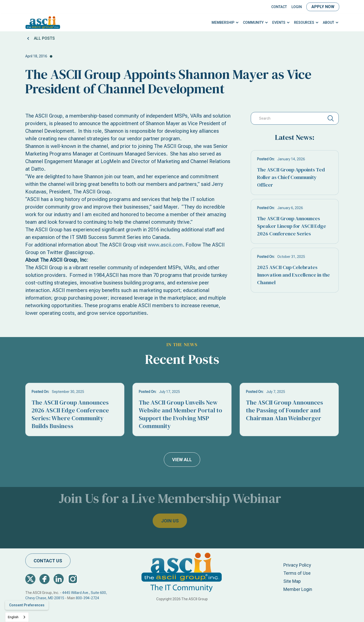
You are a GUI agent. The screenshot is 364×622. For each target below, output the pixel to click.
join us (158, 521)
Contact (279, 7)
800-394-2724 (87, 598)
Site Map (292, 581)
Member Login (298, 589)
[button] (225, 23)
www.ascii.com (165, 245)
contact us (48, 561)
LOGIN (297, 7)
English (13, 617)
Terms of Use (297, 573)
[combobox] (17, 617)
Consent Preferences (27, 605)
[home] (43, 23)
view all (182, 460)
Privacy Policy (297, 565)
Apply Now (323, 7)
